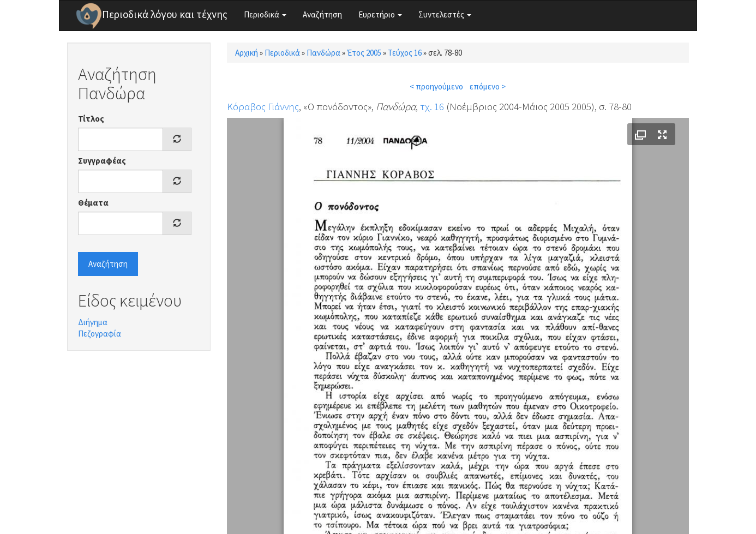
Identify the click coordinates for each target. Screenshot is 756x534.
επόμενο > (488, 86)
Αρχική (247, 53)
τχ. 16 (432, 106)
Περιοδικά (265, 14)
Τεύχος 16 (405, 53)
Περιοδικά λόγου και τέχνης (165, 14)
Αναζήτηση (322, 14)
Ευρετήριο (380, 14)
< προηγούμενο (436, 86)
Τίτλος (91, 119)
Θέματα (93, 203)
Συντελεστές (445, 14)
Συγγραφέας (102, 161)
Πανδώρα (323, 53)
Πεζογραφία (100, 334)
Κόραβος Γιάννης (263, 106)
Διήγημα (93, 322)
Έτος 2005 (364, 53)
